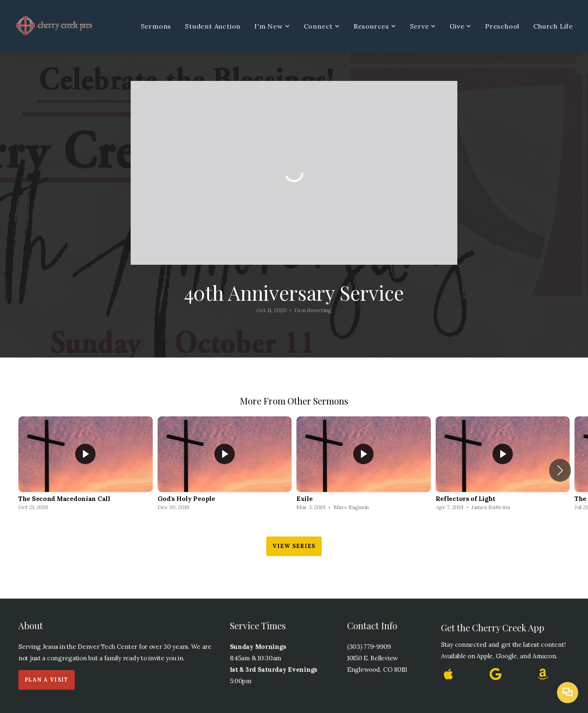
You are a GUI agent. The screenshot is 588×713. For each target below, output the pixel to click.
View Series (294, 546)
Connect (322, 26)
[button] (560, 470)
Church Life (553, 26)
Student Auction (213, 26)
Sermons (156, 26)
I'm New (272, 26)
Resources (375, 26)
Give (460, 26)
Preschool (502, 26)
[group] (86, 466)
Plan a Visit (47, 680)
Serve (423, 26)
